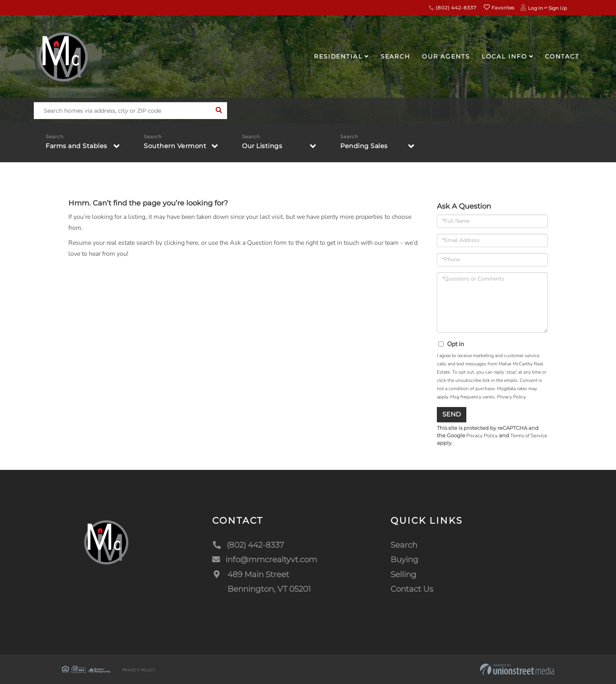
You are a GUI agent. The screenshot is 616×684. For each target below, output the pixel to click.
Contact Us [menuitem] (412, 589)
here (192, 243)
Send (452, 414)
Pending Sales (364, 146)
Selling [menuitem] (403, 574)
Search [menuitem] (395, 56)
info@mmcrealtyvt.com (265, 559)
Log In (535, 8)
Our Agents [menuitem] (446, 56)
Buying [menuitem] (404, 559)
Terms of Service (529, 436)
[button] (219, 111)
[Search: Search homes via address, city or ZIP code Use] (122, 111)
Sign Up (558, 8)
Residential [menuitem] (338, 56)
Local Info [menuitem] (504, 56)
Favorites (499, 8)
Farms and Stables (76, 146)
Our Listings (262, 146)
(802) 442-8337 (453, 8)
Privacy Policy (511, 397)
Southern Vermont (175, 146)
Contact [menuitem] (562, 56)
